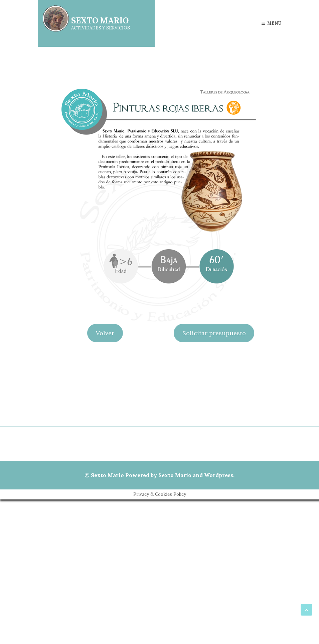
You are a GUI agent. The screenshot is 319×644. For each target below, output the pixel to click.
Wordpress (219, 475)
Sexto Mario (107, 475)
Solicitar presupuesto (214, 333)
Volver (105, 333)
